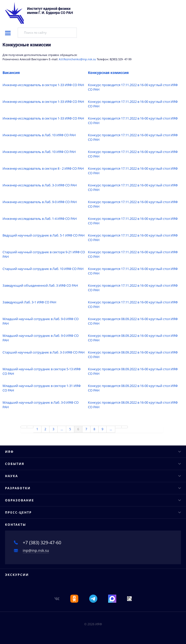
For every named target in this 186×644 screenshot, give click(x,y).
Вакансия (11, 73)
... (62, 429)
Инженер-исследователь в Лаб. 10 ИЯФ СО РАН (39, 135)
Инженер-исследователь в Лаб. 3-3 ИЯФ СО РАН (40, 185)
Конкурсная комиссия (108, 73)
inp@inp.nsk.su (36, 550)
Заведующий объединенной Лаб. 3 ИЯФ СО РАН (40, 285)
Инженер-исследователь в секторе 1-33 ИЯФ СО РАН (43, 85)
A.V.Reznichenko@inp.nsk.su (78, 59)
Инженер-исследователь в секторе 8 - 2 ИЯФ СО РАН (43, 168)
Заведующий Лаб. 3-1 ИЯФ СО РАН (29, 302)
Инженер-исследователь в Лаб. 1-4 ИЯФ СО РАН (40, 219)
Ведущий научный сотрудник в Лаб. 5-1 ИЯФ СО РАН (44, 235)
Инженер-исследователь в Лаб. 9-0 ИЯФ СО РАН (40, 202)
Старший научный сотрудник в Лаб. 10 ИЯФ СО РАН (43, 269)
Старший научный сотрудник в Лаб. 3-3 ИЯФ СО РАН (44, 352)
